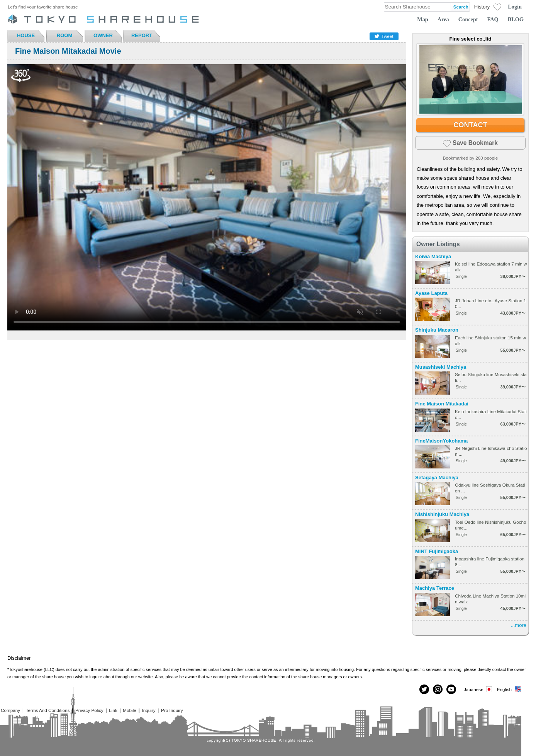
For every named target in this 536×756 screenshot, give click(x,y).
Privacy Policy (89, 710)
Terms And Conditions (48, 710)
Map (423, 19)
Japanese (478, 689)
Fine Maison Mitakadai (442, 404)
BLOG (516, 19)
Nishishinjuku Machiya (442, 514)
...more (519, 625)
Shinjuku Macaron (437, 330)
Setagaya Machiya (437, 478)
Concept (468, 19)
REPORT (142, 35)
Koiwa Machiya (433, 256)
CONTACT (470, 125)
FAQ (493, 19)
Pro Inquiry (172, 710)
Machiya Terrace (435, 588)
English (509, 689)
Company (10, 710)
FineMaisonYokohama (441, 441)
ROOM (64, 35)
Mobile (129, 710)
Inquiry (148, 710)
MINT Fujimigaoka (437, 551)
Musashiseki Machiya (441, 367)
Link (113, 710)
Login (515, 7)
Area (443, 19)
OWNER (103, 35)
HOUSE (26, 35)
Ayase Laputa (431, 293)
